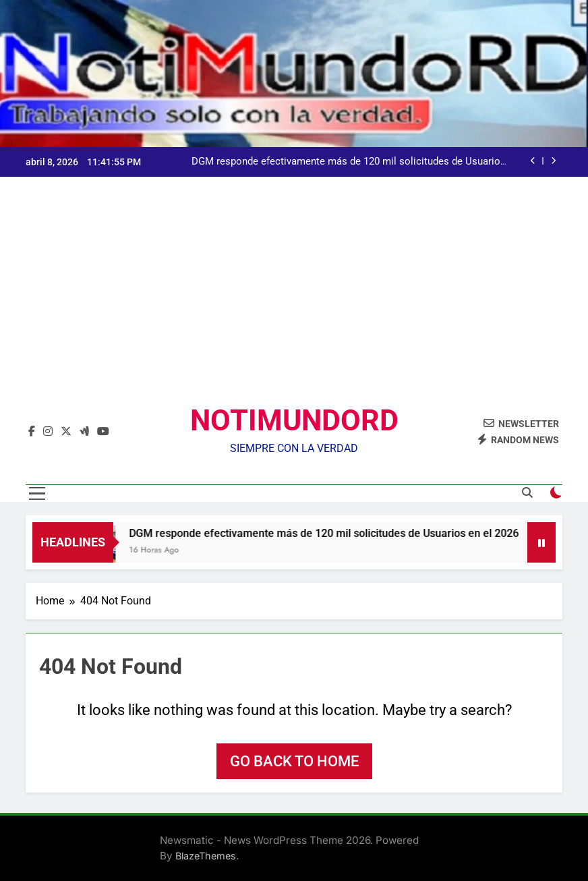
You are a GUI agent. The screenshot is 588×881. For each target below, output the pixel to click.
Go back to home (294, 761)
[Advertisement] (294, 302)
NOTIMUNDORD (294, 420)
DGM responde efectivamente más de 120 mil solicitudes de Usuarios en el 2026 (349, 162)
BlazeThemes (206, 856)
